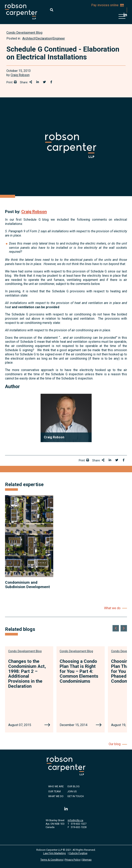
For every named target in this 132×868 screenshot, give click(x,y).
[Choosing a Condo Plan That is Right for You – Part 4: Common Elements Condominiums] (99, 725)
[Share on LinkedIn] (38, 82)
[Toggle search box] (52, 10)
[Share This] (31, 82)
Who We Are (56, 786)
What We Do (56, 796)
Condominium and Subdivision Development (27, 584)
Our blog (115, 744)
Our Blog (73, 786)
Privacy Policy (73, 860)
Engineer (59, 38)
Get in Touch (76, 796)
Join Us (72, 791)
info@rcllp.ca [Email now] (75, 820)
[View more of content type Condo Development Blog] (24, 33)
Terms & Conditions (52, 860)
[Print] (15, 82)
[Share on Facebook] (51, 82)
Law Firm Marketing (54, 853)
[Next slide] (124, 628)
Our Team (54, 791)
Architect (29, 38)
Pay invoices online (107, 5)
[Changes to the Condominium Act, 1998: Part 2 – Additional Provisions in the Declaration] (47, 725)
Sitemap (87, 860)
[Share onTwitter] (44, 82)
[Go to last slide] (116, 628)
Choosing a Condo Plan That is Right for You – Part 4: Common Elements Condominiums (79, 671)
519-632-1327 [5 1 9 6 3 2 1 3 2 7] (79, 824)
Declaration (44, 38)
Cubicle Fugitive (78, 853)
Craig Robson (20, 75)
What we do (112, 608)
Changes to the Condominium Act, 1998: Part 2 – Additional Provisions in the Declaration (27, 674)
